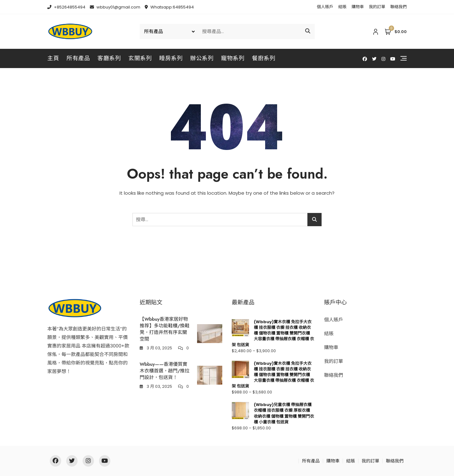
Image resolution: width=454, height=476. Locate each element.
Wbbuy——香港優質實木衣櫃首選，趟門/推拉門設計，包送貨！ (165, 371)
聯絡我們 (399, 7)
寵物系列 (233, 58)
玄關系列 (140, 58)
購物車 (358, 7)
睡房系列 (171, 58)
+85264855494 (66, 7)
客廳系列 (109, 58)
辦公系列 (202, 58)
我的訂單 (377, 7)
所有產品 (78, 58)
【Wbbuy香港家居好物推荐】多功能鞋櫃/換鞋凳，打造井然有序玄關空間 (165, 329)
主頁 (53, 58)
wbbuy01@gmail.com (115, 7)
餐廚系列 (264, 58)
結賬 (342, 7)
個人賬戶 (325, 7)
